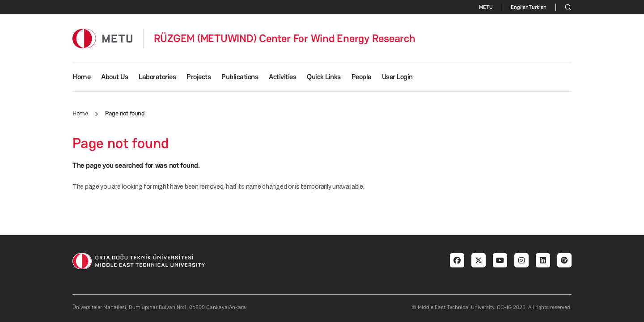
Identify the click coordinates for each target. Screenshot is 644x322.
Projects (199, 77)
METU (486, 7)
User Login (397, 77)
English (520, 7)
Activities (282, 77)
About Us (114, 77)
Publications (240, 77)
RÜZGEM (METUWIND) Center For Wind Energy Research (285, 38)
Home (81, 77)
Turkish (538, 7)
